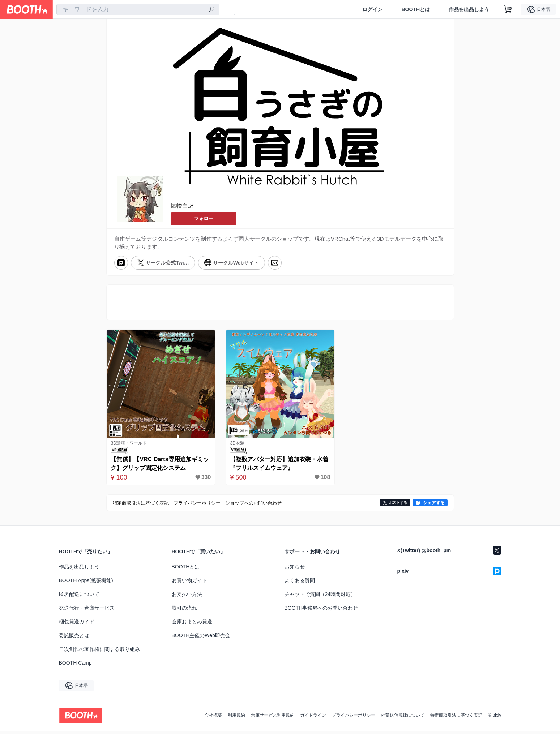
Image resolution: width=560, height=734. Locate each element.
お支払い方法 (187, 597)
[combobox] (138, 9)
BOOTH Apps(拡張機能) (86, 583)
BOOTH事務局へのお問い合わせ (321, 610)
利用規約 (236, 718)
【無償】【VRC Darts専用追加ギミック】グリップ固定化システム (159, 466)
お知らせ (295, 569)
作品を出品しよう (469, 9)
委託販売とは (74, 638)
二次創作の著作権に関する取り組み (99, 652)
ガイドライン (313, 718)
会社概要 (213, 718)
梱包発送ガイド (77, 624)
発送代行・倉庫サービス (87, 610)
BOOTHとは (416, 9)
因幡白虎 (183, 206)
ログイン (372, 9)
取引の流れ (184, 610)
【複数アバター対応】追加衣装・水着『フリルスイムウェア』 (278, 466)
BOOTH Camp (75, 665)
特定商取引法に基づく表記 (456, 718)
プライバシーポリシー (354, 718)
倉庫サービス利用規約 (273, 718)
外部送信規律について (403, 718)
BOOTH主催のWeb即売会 (201, 638)
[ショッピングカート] (508, 9)
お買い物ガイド (189, 583)
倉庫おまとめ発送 (192, 624)
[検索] (212, 10)
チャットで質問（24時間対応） (320, 597)
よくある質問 (300, 583)
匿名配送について (79, 597)
